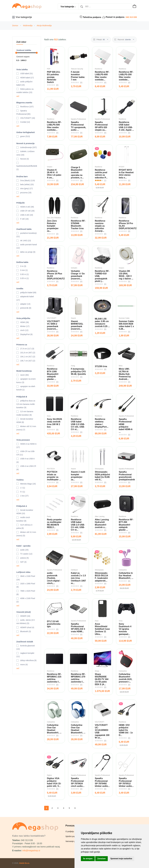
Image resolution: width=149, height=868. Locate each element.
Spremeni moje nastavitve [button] (121, 859)
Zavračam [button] (102, 859)
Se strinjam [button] (88, 859)
